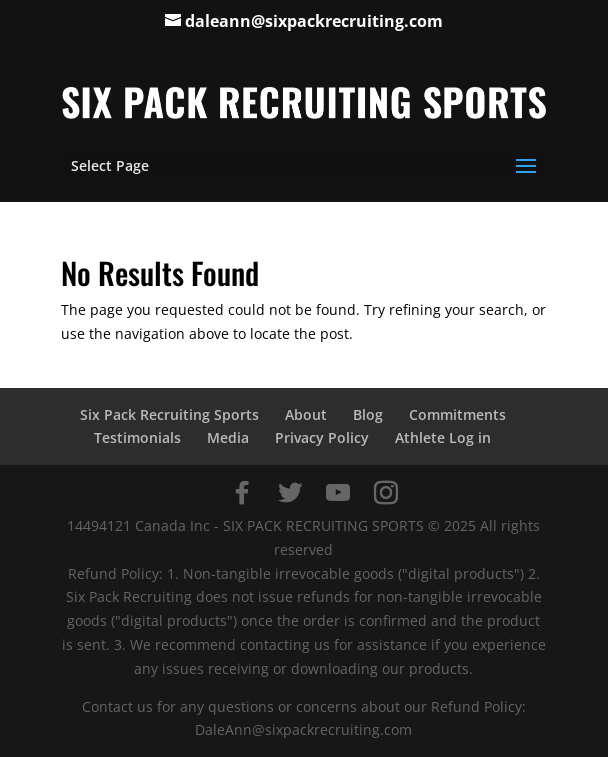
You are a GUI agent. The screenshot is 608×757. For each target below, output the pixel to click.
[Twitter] (290, 493)
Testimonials (137, 437)
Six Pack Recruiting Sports (169, 414)
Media (228, 437)
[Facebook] (242, 493)
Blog (368, 414)
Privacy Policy (322, 437)
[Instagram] (386, 493)
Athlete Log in (443, 437)
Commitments (457, 414)
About (306, 414)
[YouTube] (338, 493)
